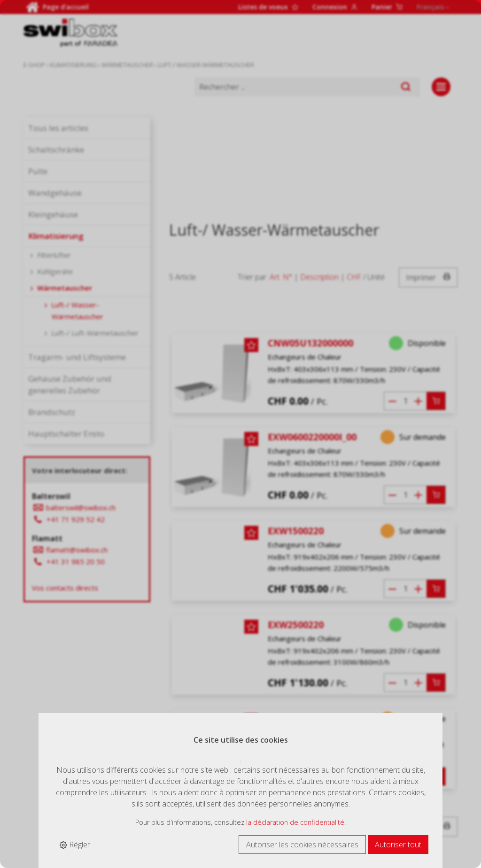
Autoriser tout (398, 845)
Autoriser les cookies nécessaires (302, 845)
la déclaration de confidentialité (295, 822)
